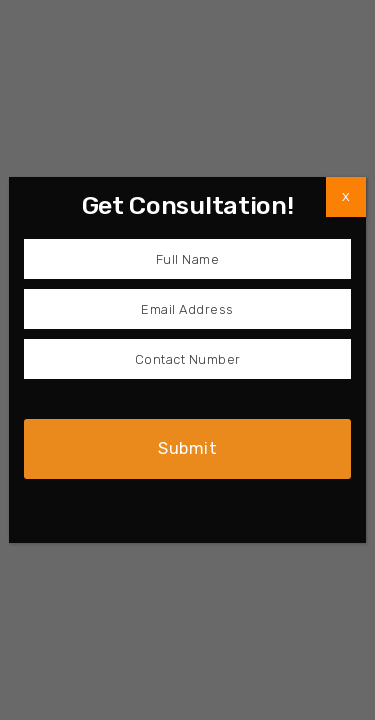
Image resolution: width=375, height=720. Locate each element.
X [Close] (346, 197)
